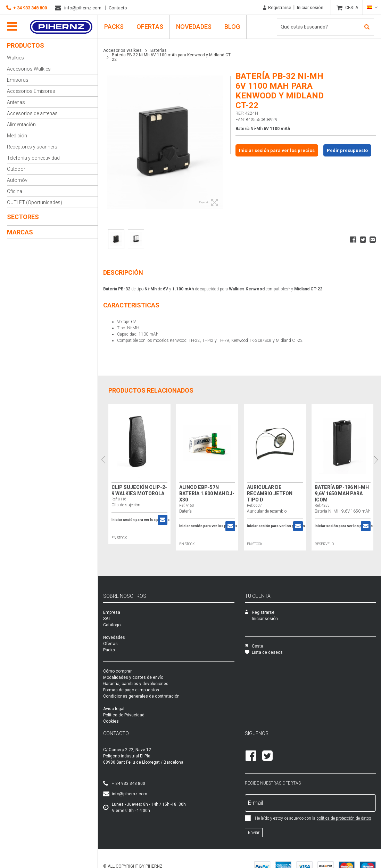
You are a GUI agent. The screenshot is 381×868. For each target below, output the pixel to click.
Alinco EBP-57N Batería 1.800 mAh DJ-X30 (206, 491)
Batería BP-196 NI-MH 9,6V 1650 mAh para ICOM (340, 491)
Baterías (159, 50)
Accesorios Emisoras (31, 91)
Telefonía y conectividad (33, 158)
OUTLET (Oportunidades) (35, 202)
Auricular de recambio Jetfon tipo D (268, 491)
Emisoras (18, 80)
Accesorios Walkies (29, 69)
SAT (107, 621)
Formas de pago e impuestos (131, 692)
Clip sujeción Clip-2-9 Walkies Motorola (137, 491)
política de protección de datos (344, 820)
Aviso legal (114, 711)
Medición (17, 136)
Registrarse (277, 8)
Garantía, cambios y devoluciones (136, 686)
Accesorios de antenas (32, 113)
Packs (109, 652)
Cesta (254, 648)
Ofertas (150, 27)
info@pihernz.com (78, 8)
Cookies (111, 723)
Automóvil (18, 180)
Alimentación (21, 124)
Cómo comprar (117, 673)
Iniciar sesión (310, 7)
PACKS (114, 27)
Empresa (112, 614)
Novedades (194, 27)
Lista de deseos (264, 654)
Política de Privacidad (124, 717)
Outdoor (16, 169)
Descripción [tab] (123, 270)
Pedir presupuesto (347, 150)
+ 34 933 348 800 (27, 8)
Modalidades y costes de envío (133, 680)
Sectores (23, 217)
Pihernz (61, 27)
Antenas (16, 102)
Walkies (15, 58)
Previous (103, 459)
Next (376, 459)
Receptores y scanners (32, 147)
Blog (232, 27)
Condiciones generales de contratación (141, 698)
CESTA (352, 8)
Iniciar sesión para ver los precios (277, 150)
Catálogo (112, 627)
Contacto (118, 8)
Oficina (15, 191)
